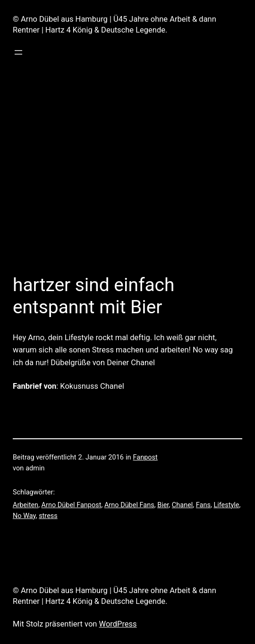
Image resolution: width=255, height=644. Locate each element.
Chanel (183, 505)
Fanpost (145, 457)
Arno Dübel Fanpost (72, 505)
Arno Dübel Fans (129, 505)
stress (48, 516)
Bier (163, 505)
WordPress (118, 624)
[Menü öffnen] (18, 52)
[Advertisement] (127, 169)
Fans (203, 505)
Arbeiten (25, 505)
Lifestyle (226, 505)
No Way (24, 516)
